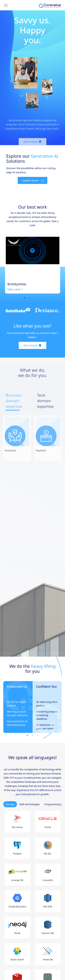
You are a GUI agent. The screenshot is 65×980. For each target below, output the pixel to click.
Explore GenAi (31, 180)
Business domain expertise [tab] (14, 411)
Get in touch (31, 345)
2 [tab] (30, 298)
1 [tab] (25, 298)
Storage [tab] (10, 804)
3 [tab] (35, 298)
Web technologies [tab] (30, 804)
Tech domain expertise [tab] (45, 411)
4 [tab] (40, 298)
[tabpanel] (33, 265)
